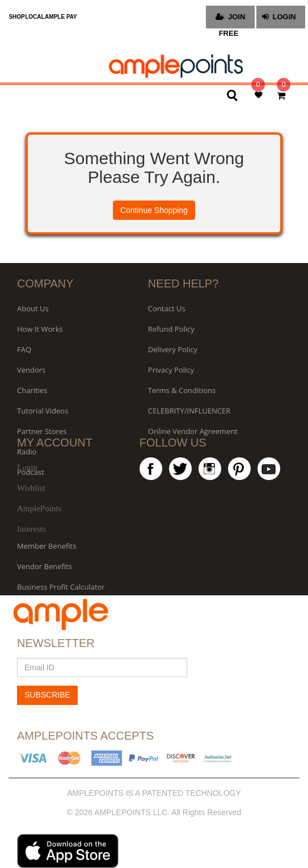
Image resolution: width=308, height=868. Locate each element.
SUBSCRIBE (47, 695)
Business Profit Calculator (61, 587)
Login (27, 468)
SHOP (16, 17)
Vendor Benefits (45, 566)
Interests (31, 529)
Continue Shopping (154, 210)
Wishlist (31, 488)
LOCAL (35, 17)
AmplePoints (39, 508)
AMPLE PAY (61, 17)
